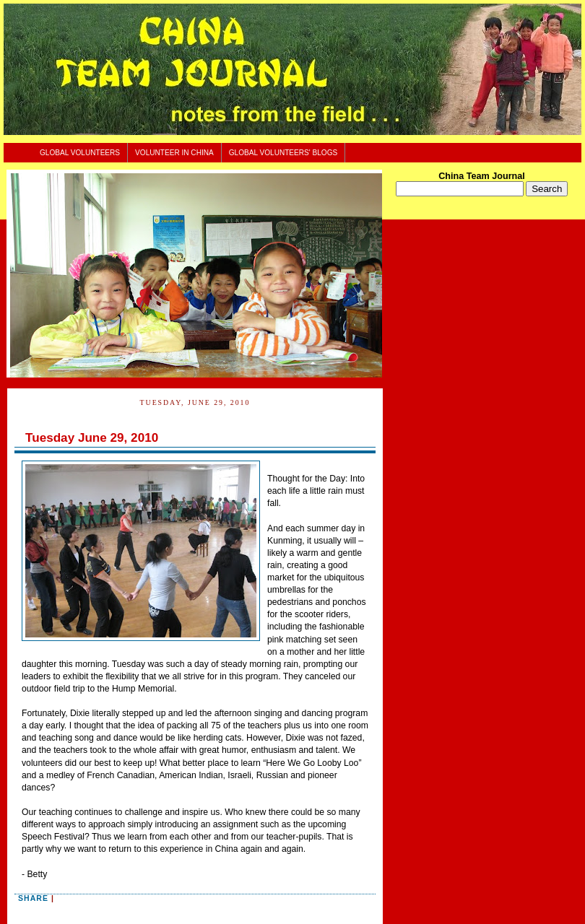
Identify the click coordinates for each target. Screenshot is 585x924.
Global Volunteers (80, 153)
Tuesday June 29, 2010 (92, 438)
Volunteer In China (174, 153)
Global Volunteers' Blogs (283, 153)
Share (33, 898)
